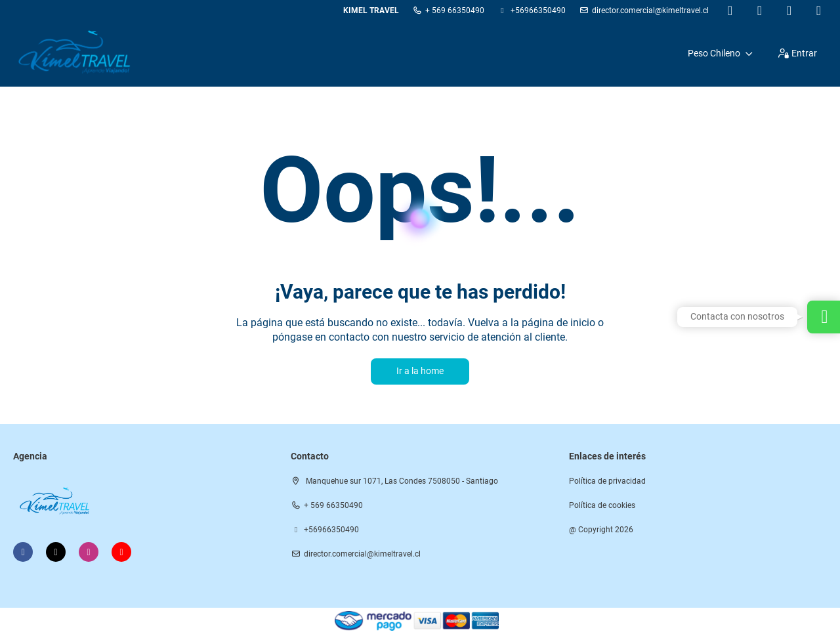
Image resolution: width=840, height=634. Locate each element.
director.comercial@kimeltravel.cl (650, 11)
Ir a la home (420, 371)
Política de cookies (602, 505)
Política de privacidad (607, 481)
